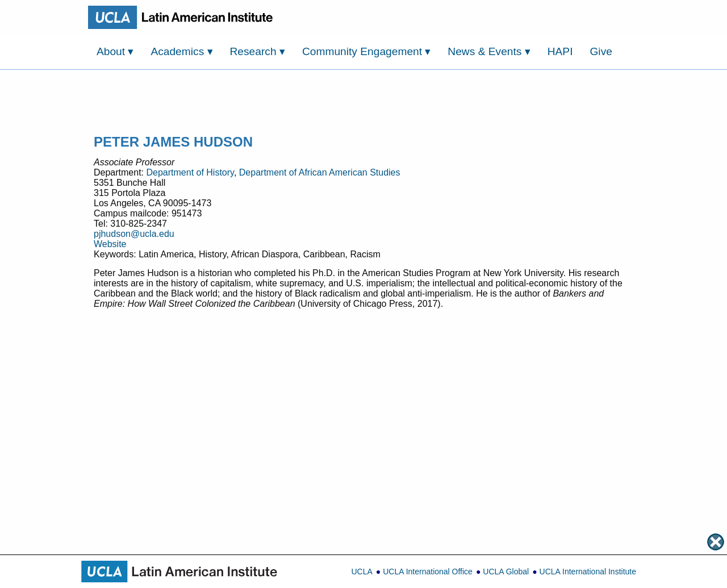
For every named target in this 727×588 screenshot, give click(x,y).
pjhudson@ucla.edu (134, 234)
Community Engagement (367, 51)
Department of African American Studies (320, 172)
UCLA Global (506, 572)
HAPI (560, 51)
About (115, 51)
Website (110, 244)
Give (601, 51)
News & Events (489, 51)
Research (258, 51)
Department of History (190, 172)
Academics (181, 51)
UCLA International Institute (588, 572)
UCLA (362, 572)
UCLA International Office (428, 572)
